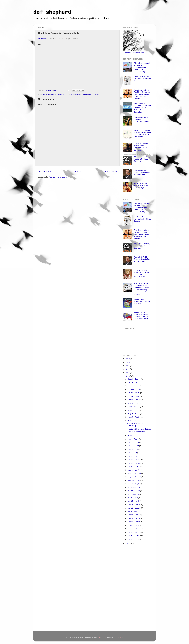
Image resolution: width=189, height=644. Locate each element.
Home (78, 172)
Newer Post (44, 172)
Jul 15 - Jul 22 (133, 446)
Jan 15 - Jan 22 (134, 532)
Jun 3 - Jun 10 (134, 467)
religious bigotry (76, 94)
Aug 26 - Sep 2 (134, 414)
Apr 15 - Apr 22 (134, 491)
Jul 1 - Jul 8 (132, 453)
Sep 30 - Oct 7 (134, 396)
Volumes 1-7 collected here (134, 53)
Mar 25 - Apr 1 (134, 501)
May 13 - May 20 (135, 477)
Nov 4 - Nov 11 (134, 386)
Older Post (111, 172)
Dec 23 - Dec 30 (134, 379)
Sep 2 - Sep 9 (133, 410)
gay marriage (57, 94)
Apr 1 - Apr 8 (133, 498)
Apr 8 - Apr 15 (133, 494)
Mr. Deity (42, 39)
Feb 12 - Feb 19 (134, 522)
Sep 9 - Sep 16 (134, 407)
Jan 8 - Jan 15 (134, 536)
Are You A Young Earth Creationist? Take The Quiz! (141, 185)
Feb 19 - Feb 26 (134, 518)
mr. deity (66, 94)
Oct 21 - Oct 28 (134, 389)
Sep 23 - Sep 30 (134, 400)
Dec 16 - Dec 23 (134, 382)
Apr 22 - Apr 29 (134, 487)
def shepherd (52, 12)
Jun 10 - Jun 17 (134, 463)
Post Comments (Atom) (58, 177)
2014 (128, 369)
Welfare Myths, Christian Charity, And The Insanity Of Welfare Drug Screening (142, 108)
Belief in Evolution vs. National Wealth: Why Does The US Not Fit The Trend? (142, 134)
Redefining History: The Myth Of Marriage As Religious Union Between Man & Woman (142, 94)
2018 (128, 362)
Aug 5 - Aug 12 (134, 435)
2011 (128, 543)
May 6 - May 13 (134, 480)
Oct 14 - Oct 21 (134, 393)
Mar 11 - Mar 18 (134, 508)
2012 (128, 376)
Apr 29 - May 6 (134, 484)
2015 (128, 366)
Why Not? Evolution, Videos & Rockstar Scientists (142, 159)
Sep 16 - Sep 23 (134, 403)
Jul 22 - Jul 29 (133, 442)
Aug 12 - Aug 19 (134, 420)
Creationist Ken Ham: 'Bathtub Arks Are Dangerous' (139, 430)
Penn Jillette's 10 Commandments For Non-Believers (142, 172)
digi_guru (103, 637)
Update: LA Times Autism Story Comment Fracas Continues (141, 147)
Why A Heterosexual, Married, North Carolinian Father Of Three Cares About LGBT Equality (142, 67)
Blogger (120, 637)
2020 (128, 359)
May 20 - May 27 (135, 473)
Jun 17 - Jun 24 (134, 460)
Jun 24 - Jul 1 (133, 456)
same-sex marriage (91, 94)
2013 (128, 373)
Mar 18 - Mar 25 (134, 505)
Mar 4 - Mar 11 (134, 511)
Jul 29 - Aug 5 (133, 439)
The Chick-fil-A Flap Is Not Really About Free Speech (142, 79)
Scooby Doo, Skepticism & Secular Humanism (142, 301)
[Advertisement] (133, 588)
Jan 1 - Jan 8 (133, 539)
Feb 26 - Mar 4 (134, 515)
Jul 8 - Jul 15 (133, 449)
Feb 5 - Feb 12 (134, 525)
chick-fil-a (47, 94)
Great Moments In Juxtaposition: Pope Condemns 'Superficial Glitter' (141, 273)
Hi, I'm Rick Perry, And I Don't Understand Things (141, 119)
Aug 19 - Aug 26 (134, 417)
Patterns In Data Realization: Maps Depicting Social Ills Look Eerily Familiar (141, 316)
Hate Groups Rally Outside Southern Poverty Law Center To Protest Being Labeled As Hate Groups (141, 289)
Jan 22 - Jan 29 (134, 529)
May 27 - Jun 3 (134, 470)
